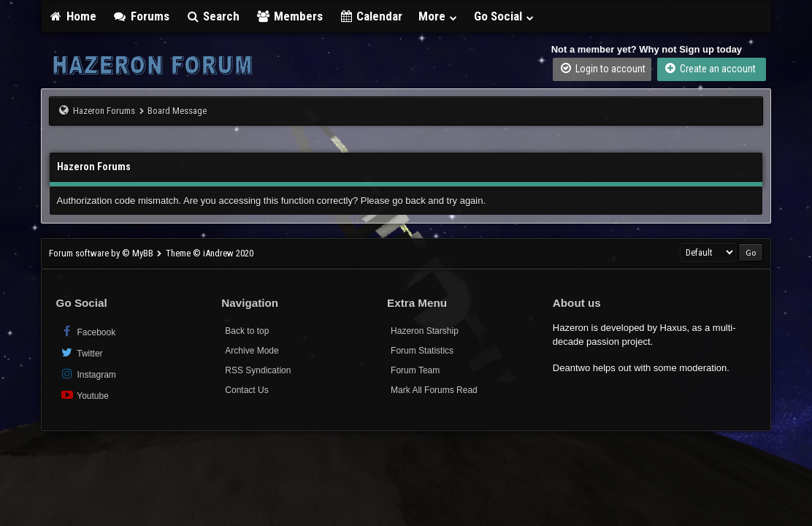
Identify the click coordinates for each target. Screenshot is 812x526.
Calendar (371, 16)
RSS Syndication (258, 370)
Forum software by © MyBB (102, 253)
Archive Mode (252, 351)
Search (213, 16)
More (438, 16)
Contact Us (246, 390)
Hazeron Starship (425, 331)
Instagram (88, 374)
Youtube (84, 395)
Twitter (81, 352)
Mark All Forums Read (434, 390)
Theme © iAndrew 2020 (210, 253)
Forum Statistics (422, 351)
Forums (141, 16)
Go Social (504, 16)
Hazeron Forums (104, 111)
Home (73, 16)
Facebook (88, 331)
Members (289, 16)
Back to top (247, 331)
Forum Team (415, 370)
